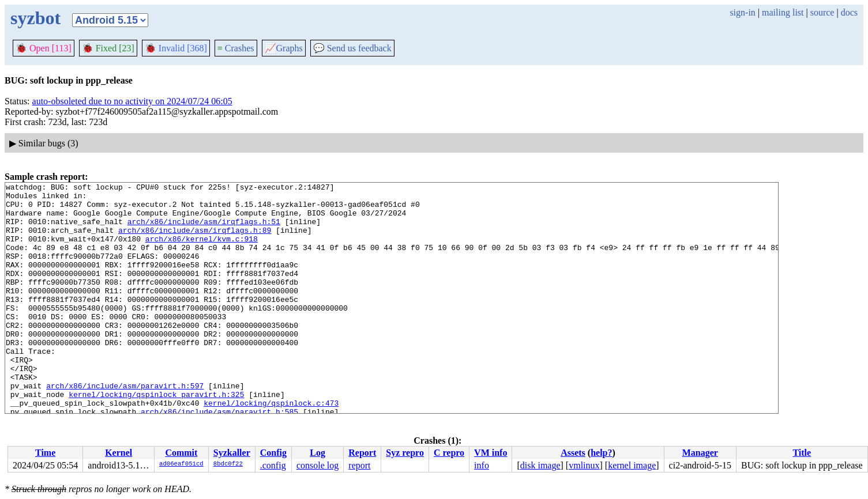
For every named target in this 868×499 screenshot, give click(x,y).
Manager (700, 453)
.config (273, 465)
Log (317, 453)
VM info (491, 453)
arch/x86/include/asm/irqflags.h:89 (195, 240)
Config (273, 453)
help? (601, 453)
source (822, 12)
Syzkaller (232, 453)
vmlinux (584, 465)
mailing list (783, 12)
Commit (181, 453)
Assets (573, 453)
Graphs (284, 48)
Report (362, 453)
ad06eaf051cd (181, 464)
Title (802, 453)
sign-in (742, 12)
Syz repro (405, 453)
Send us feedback (352, 48)
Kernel (119, 453)
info (482, 465)
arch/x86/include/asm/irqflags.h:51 (204, 230)
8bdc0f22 (228, 464)
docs (849, 12)
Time (45, 453)
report (359, 465)
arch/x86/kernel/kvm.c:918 (202, 251)
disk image (540, 465)
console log (317, 465)
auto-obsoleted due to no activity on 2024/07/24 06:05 (132, 101)
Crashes (236, 48)
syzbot (35, 18)
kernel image (632, 465)
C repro (449, 453)
